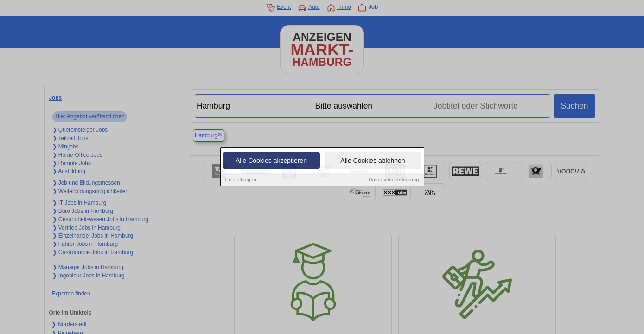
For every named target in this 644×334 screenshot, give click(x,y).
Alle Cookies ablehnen (373, 161)
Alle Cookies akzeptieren (271, 161)
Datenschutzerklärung (394, 180)
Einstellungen (241, 180)
